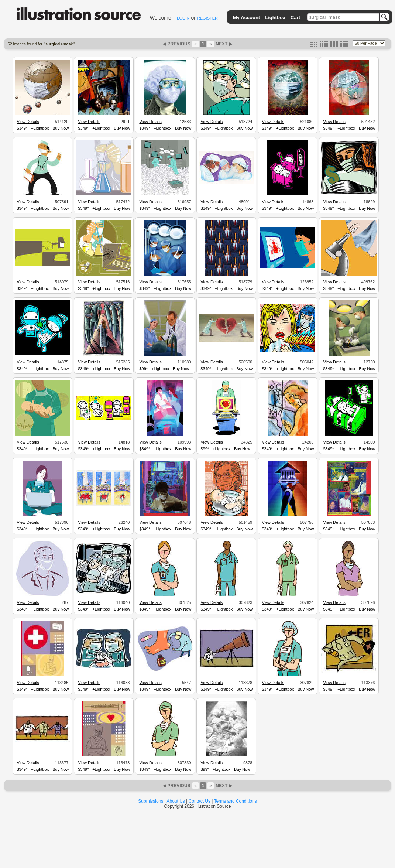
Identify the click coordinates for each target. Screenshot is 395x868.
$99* (143, 369)
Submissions (151, 801)
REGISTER (207, 18)
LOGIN (183, 18)
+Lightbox (40, 128)
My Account (246, 18)
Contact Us (200, 801)
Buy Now (61, 128)
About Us (176, 801)
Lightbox (275, 18)
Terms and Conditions (236, 801)
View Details (28, 122)
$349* (22, 128)
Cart (295, 18)
